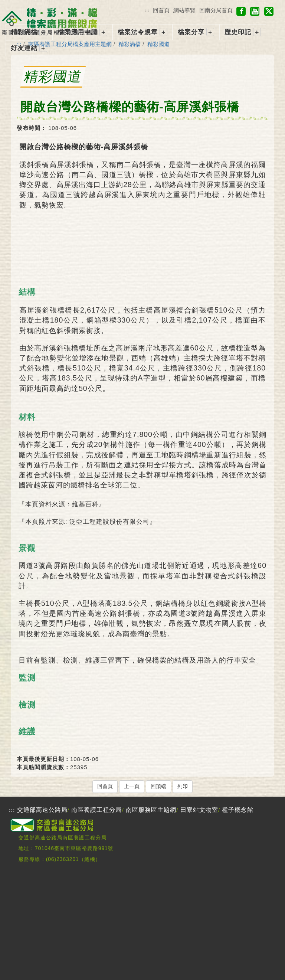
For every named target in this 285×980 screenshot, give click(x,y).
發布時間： (32, 128)
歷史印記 (238, 32)
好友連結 (24, 48)
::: (147, 10)
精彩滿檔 (24, 32)
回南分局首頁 (216, 10)
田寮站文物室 (199, 810)
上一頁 (132, 786)
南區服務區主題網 (151, 810)
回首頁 (161, 10)
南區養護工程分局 (96, 810)
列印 (183, 786)
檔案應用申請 (78, 32)
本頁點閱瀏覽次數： (43, 767)
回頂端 (158, 786)
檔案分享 (191, 32)
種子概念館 (238, 810)
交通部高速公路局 (42, 810)
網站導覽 (184, 10)
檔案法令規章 (138, 32)
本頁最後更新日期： (43, 759)
